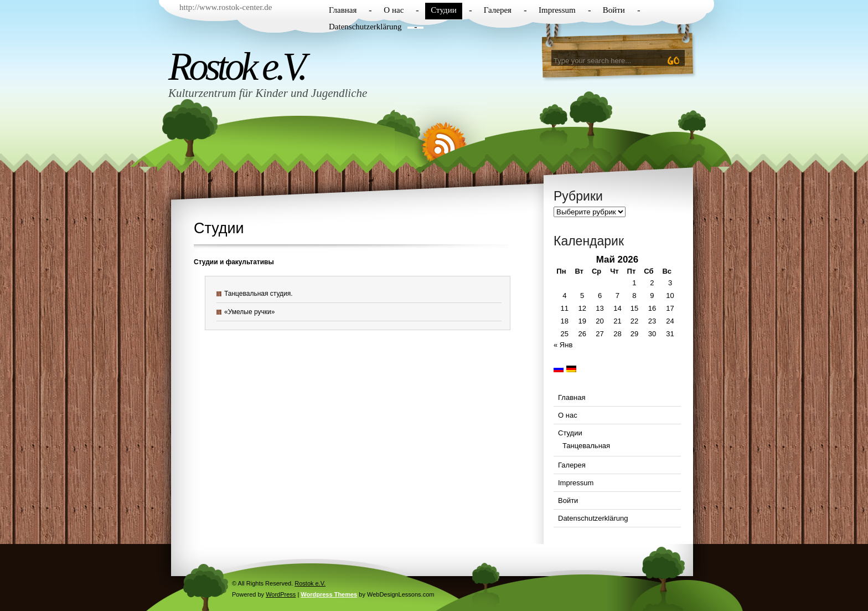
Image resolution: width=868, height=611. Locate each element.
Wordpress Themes (329, 594)
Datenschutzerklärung (365, 27)
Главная (343, 10)
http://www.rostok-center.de (226, 7)
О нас (394, 10)
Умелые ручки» (252, 312)
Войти (614, 10)
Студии (443, 10)
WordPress (281, 594)
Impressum (557, 10)
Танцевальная (586, 446)
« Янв (563, 345)
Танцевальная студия (257, 294)
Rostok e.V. (236, 66)
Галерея (498, 10)
